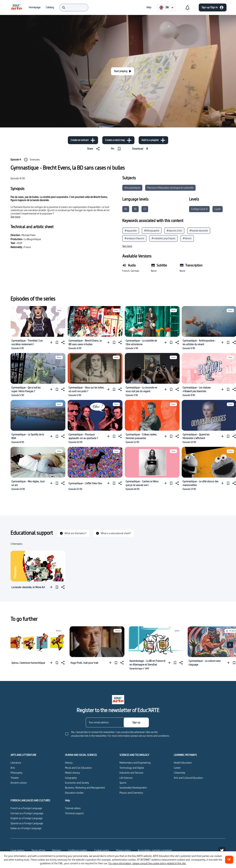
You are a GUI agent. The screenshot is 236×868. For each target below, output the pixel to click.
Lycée (218, 209)
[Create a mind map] (118, 140)
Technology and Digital (132, 768)
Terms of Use (38, 850)
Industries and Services (131, 773)
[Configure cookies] (78, 850)
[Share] (94, 149)
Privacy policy (124, 850)
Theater (15, 778)
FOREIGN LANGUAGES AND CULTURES (30, 801)
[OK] (229, 860)
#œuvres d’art (174, 231)
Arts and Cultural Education (188, 778)
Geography (71, 778)
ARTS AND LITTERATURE (23, 755)
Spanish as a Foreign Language (27, 823)
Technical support (74, 813)
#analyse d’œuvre (134, 238)
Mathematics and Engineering (135, 763)
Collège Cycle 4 (199, 209)
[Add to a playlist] (153, 140)
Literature (16, 763)
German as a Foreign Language (27, 813)
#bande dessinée (199, 231)
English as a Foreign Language (27, 818)
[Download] (141, 149)
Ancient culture (19, 783)
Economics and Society (77, 783)
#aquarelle (131, 231)
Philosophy (17, 773)
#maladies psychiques (163, 238)
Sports (123, 783)
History (69, 763)
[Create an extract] (83, 140)
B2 (126, 209)
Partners (57, 850)
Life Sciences (126, 778)
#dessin (187, 238)
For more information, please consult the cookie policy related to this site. (147, 863)
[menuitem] (17, 7)
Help (67, 801)
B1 (135, 209)
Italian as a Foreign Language (26, 828)
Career (177, 768)
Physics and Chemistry (131, 793)
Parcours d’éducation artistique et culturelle (170, 188)
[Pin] (117, 149)
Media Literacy (72, 773)
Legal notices (17, 850)
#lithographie (152, 231)
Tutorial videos (73, 808)
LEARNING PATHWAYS (185, 755)
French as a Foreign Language (26, 808)
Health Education (183, 763)
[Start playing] (123, 71)
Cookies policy (102, 850)
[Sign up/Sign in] (213, 7)
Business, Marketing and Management (85, 788)
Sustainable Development (133, 788)
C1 (145, 209)
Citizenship (180, 773)
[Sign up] (136, 722)
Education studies (74, 793)
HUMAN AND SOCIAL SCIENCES (81, 755)
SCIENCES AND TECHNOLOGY (134, 755)
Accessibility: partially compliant (155, 850)
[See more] (15, 217)
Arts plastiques (132, 188)
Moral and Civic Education (78, 768)
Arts (13, 768)
